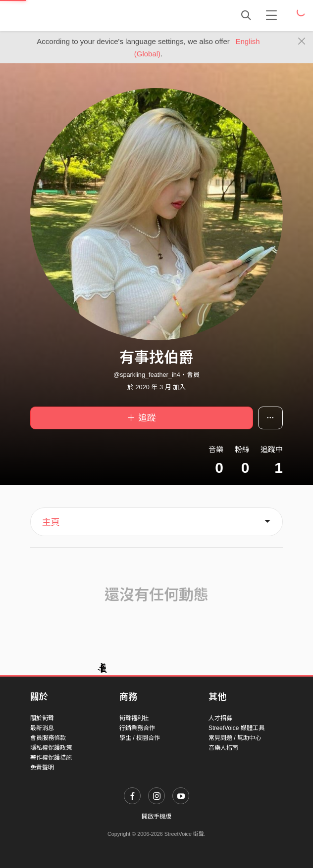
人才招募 (220, 718)
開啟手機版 (156, 817)
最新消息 (42, 728)
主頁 (51, 522)
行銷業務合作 (137, 728)
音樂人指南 (223, 748)
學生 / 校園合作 (140, 738)
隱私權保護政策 (51, 748)
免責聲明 (42, 768)
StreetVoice (71, 15)
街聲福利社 (134, 718)
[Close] (302, 42)
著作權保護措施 (51, 758)
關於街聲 (42, 718)
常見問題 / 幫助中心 (235, 738)
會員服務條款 (48, 738)
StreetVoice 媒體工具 (236, 728)
